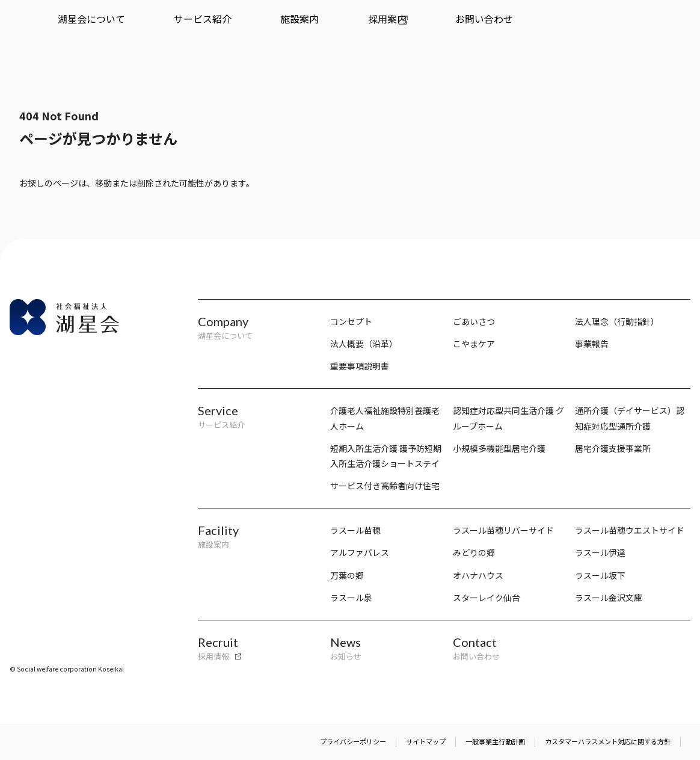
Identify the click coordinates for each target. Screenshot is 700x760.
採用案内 (267, 28)
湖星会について (73, 28)
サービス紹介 (149, 28)
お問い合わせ (330, 28)
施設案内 (212, 28)
